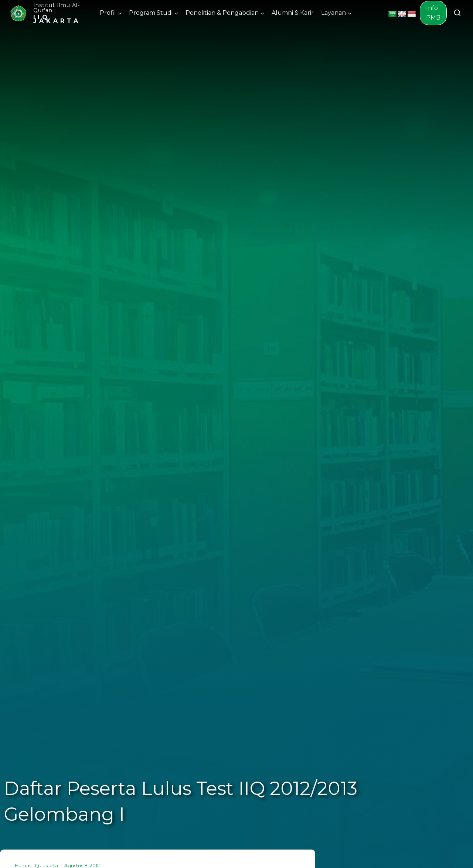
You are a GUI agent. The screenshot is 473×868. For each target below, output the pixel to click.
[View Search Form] (457, 13)
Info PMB (433, 13)
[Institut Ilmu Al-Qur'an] (51, 13)
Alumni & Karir (293, 13)
